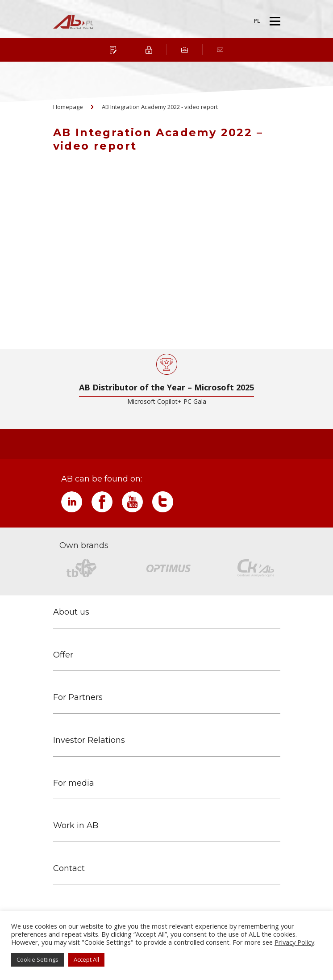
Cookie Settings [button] (37, 959)
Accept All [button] (86, 959)
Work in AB (76, 826)
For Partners (78, 697)
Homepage (68, 107)
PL (257, 21)
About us (71, 612)
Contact (69, 869)
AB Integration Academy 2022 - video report (160, 107)
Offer (63, 655)
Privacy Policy (294, 942)
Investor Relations (89, 740)
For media (74, 783)
